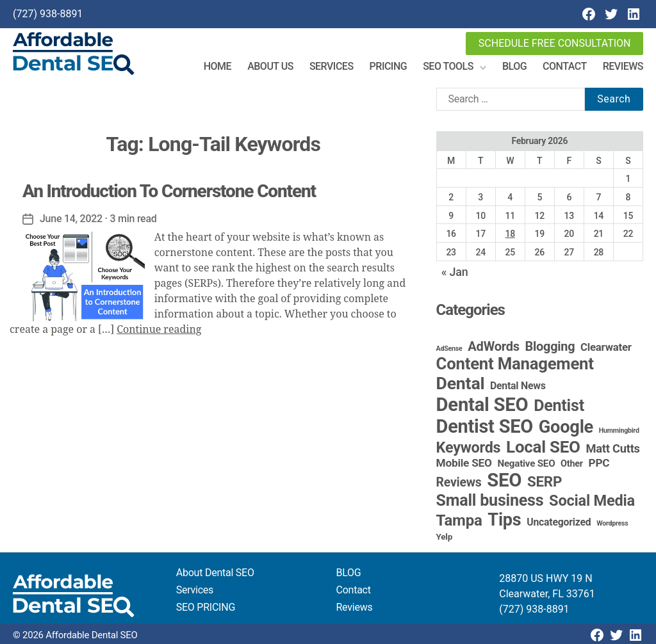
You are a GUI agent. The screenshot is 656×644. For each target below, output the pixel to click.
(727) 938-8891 (48, 14)
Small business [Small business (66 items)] (490, 500)
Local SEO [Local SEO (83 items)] (543, 447)
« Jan (455, 272)
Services (332, 66)
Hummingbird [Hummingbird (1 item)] (619, 431)
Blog (514, 66)
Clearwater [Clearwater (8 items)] (606, 347)
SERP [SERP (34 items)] (545, 481)
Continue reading (159, 330)
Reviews (623, 66)
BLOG (349, 573)
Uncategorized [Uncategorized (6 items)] (559, 522)
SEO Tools (448, 66)
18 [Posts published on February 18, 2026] (510, 234)
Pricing (389, 66)
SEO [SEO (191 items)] (504, 480)
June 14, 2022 (71, 219)
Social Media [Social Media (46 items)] (592, 501)
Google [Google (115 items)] (566, 427)
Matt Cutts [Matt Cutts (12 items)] (612, 448)
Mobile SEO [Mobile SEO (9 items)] (464, 463)
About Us (270, 66)
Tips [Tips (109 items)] (504, 520)
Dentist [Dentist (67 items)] (559, 406)
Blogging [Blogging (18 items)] (550, 347)
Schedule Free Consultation (555, 43)
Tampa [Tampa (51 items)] (459, 520)
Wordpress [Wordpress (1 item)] (612, 523)
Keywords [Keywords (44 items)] (469, 447)
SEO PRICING (206, 607)
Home (217, 66)
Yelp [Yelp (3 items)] (444, 536)
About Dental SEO (215, 573)
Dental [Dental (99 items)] (461, 383)
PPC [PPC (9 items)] (599, 463)
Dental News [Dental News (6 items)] (518, 386)
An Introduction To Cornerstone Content (169, 191)
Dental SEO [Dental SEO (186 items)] (482, 405)
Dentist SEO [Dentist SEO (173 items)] (485, 426)
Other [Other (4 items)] (572, 464)
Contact (565, 66)
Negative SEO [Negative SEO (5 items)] (526, 463)
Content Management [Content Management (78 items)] (515, 364)
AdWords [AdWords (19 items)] (494, 346)
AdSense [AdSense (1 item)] (449, 349)
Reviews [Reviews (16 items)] (459, 482)
